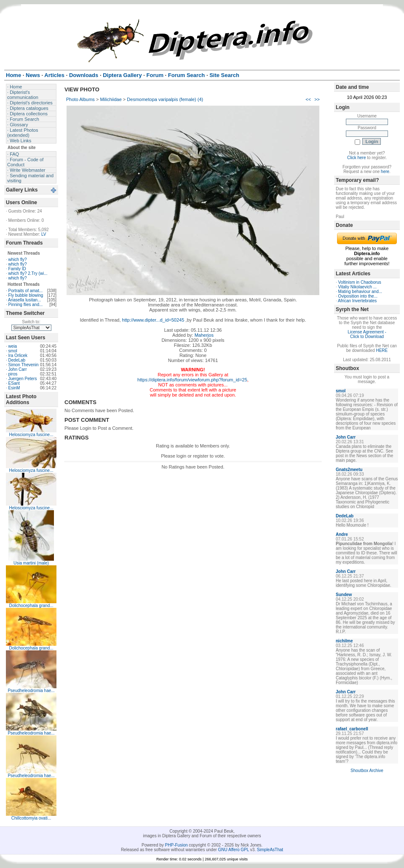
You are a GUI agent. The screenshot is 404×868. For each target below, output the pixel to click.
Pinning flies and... (26, 305)
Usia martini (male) (31, 563)
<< (308, 99)
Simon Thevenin (24, 365)
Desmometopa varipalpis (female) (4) (165, 99)
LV (44, 234)
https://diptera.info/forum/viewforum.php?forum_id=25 (192, 380)
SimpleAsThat (270, 850)
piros (13, 374)
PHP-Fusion (177, 845)
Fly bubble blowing (26, 295)
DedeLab (17, 360)
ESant (14, 383)
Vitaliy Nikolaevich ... (358, 287)
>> (317, 99)
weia (13, 346)
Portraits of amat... (26, 291)
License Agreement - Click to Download (367, 334)
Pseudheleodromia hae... (31, 691)
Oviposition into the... (358, 296)
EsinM (14, 388)
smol (13, 351)
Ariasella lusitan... (24, 300)
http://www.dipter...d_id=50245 (153, 320)
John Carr (18, 369)
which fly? (18, 260)
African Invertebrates (357, 301)
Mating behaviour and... (360, 292)
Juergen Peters (23, 379)
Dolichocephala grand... (31, 606)
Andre (342, 534)
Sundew (344, 595)
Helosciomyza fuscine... (31, 435)
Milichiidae (111, 99)
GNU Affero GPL (234, 850)
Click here (356, 158)
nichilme (344, 641)
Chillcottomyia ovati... (31, 818)
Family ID (17, 269)
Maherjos (204, 335)
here (385, 172)
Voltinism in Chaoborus (360, 282)
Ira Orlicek (18, 355)
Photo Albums (80, 99)
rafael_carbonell (352, 729)
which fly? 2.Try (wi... (28, 273)
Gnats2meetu (349, 470)
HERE (382, 350)
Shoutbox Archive (367, 771)
